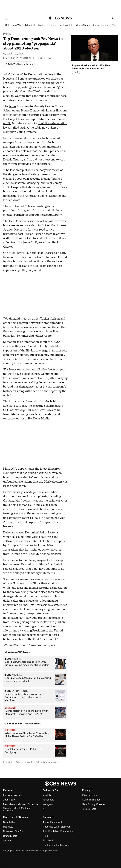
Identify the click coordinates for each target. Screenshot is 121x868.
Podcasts (8, 827)
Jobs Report (10, 800)
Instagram (48, 804)
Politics (52, 25)
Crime (115, 25)
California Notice (91, 800)
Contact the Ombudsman (56, 845)
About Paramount (52, 822)
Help (45, 836)
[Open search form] (113, 18)
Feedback (48, 840)
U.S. (7, 25)
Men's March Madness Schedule (21, 804)
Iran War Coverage (13, 795)
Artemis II (30, 25)
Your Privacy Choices (94, 804)
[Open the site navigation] (24, 18)
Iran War (17, 25)
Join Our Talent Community (58, 831)
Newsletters (10, 822)
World (41, 25)
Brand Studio (10, 836)
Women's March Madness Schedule (17, 809)
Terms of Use (89, 809)
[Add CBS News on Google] (19, 64)
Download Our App (14, 831)
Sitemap (8, 840)
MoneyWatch (83, 25)
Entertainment (101, 25)
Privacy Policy (90, 795)
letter (13, 106)
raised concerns (24, 501)
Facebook (48, 800)
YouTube (47, 795)
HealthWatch (66, 25)
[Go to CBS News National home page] (60, 18)
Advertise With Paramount (57, 827)
